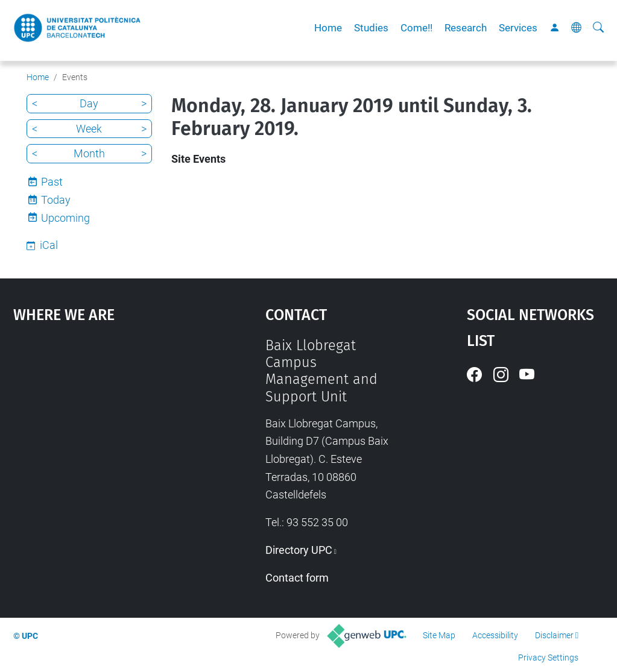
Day (89, 103)
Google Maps (107, 427)
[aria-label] (598, 28)
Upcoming (65, 218)
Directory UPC (299, 550)
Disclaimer (554, 635)
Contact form (297, 578)
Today (56, 200)
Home (328, 28)
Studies (371, 28)
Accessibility (495, 635)
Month (89, 153)
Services (518, 28)
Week (89, 129)
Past (52, 182)
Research (466, 28)
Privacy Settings (548, 658)
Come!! (416, 28)
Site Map (439, 635)
